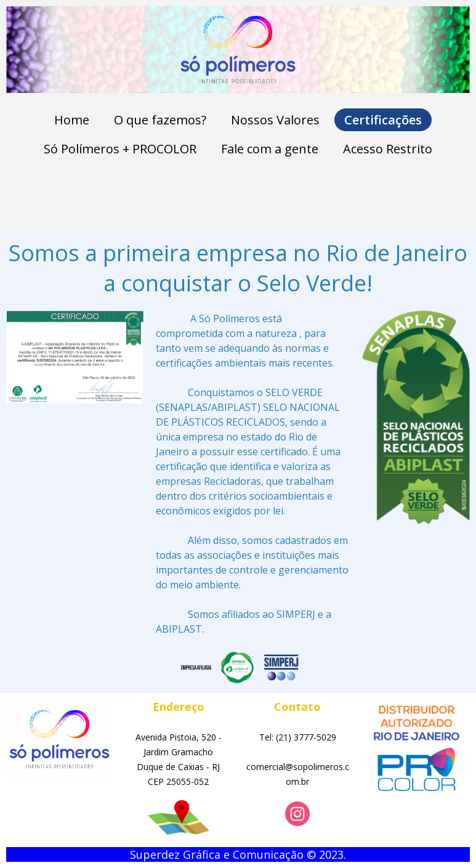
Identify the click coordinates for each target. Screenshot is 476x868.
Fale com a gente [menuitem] (270, 149)
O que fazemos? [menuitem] (160, 120)
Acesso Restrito (388, 149)
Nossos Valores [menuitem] (275, 120)
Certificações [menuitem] (383, 120)
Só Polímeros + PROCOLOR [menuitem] (120, 149)
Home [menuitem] (72, 120)
